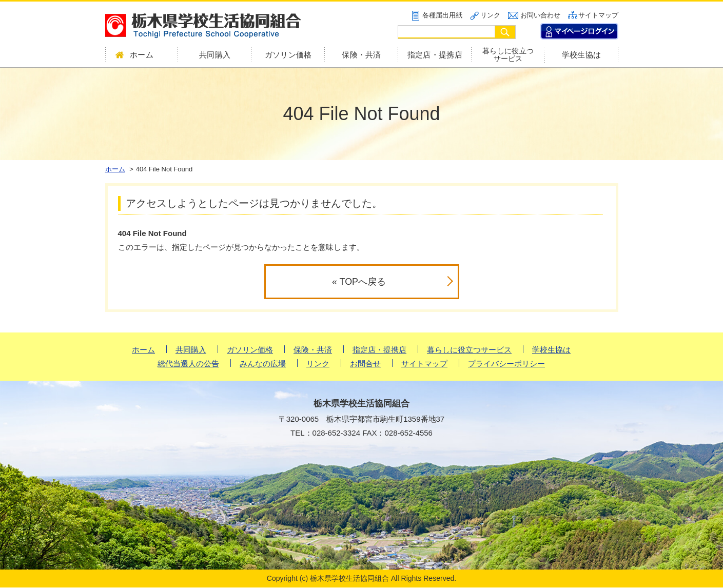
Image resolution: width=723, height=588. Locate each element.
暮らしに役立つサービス (508, 55)
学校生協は (582, 55)
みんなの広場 (263, 364)
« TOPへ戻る (359, 282)
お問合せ (365, 364)
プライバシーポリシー (506, 364)
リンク (490, 15)
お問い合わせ (540, 15)
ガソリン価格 (288, 55)
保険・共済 (361, 55)
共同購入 (215, 55)
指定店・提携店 (435, 55)
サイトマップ (598, 15)
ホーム (143, 350)
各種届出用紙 (442, 15)
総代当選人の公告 (188, 364)
